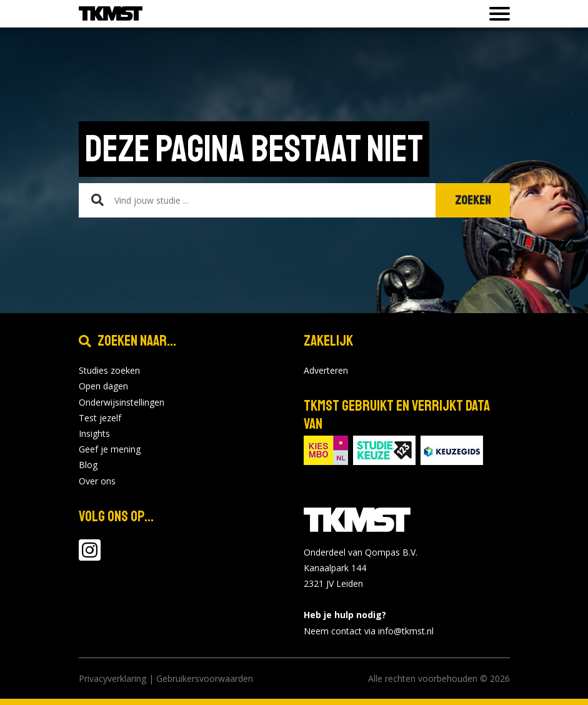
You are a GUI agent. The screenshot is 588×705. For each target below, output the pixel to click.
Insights (94, 433)
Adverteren (326, 370)
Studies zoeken (109, 370)
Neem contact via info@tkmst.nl (369, 631)
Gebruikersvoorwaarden (205, 678)
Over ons (97, 481)
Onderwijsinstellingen (122, 402)
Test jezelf (100, 418)
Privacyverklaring (112, 678)
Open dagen (103, 386)
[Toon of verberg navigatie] (496, 14)
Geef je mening (110, 449)
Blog (88, 465)
